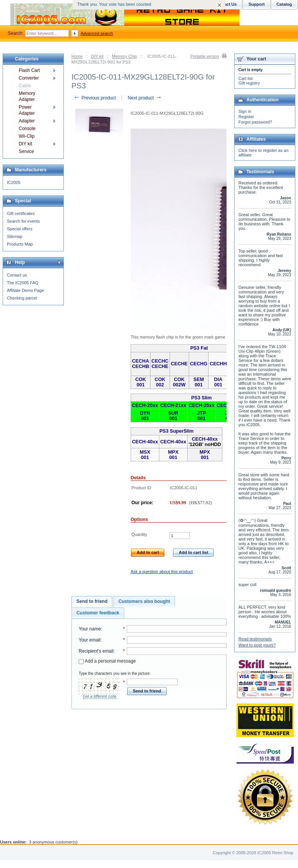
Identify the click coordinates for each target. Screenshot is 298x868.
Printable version (205, 56)
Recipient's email (96, 651)
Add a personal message (107, 661)
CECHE (160, 366)
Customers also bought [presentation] (144, 601)
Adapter (27, 121)
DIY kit (97, 56)
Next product (145, 98)
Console (27, 129)
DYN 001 (145, 416)
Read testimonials (255, 639)
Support (256, 4)
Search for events (23, 221)
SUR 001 (173, 416)
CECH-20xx (145, 406)
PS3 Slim (201, 398)
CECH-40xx (145, 442)
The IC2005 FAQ (23, 283)
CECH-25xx (201, 406)
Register (246, 117)
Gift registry (249, 83)
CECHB (141, 366)
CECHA (141, 361)
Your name (90, 629)
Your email (90, 640)
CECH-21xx (173, 406)
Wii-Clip (27, 136)
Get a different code (100, 696)
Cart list (245, 78)
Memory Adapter (27, 96)
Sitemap (15, 236)
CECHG (198, 364)
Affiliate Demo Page (25, 290)
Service (26, 151)
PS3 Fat (199, 348)
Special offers (19, 229)
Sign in (245, 111)
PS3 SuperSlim (177, 431)
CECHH (218, 364)
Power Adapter (27, 110)
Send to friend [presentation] (92, 601)
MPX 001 (173, 455)
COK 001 (141, 382)
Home (77, 56)
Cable (25, 86)
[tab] (92, 602)
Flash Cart (29, 70)
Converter (29, 78)
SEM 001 (198, 382)
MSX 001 (145, 455)
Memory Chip (124, 56)
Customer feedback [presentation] (98, 613)
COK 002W (179, 382)
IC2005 (14, 182)
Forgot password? (255, 122)
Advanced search (97, 33)
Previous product (95, 98)
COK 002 (160, 382)
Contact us (17, 275)
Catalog (284, 4)
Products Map (20, 244)
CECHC (160, 361)
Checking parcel (22, 298)
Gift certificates (21, 213)
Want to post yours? (257, 645)
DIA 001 (218, 382)
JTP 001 (202, 416)
